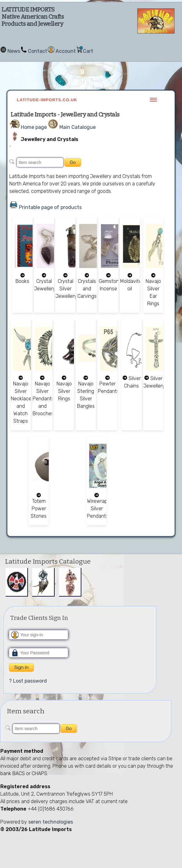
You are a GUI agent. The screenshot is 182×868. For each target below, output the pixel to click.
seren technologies (51, 822)
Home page (34, 127)
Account (66, 51)
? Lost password (28, 681)
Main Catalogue (77, 127)
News (14, 51)
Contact (38, 51)
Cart (88, 51)
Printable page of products (50, 207)
